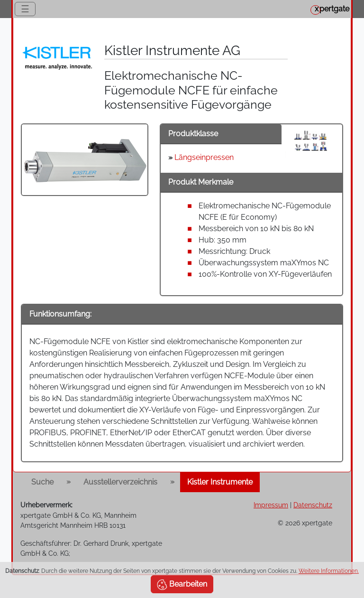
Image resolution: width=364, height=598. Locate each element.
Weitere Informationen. (329, 571)
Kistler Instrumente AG (172, 51)
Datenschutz (313, 505)
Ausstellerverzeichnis (120, 482)
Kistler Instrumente (220, 482)
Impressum (271, 505)
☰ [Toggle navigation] (25, 9)
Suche (42, 482)
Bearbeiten (182, 585)
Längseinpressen (204, 157)
